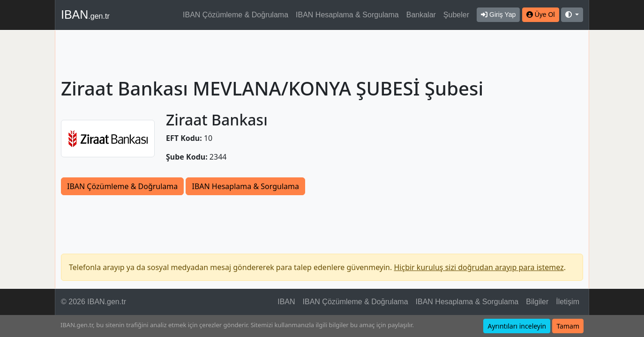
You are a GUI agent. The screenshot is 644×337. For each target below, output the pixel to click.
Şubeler (456, 15)
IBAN (85, 15)
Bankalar (421, 15)
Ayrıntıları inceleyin (517, 326)
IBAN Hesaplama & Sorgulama (347, 15)
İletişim (568, 302)
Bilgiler (537, 302)
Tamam (568, 326)
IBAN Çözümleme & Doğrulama (236, 15)
